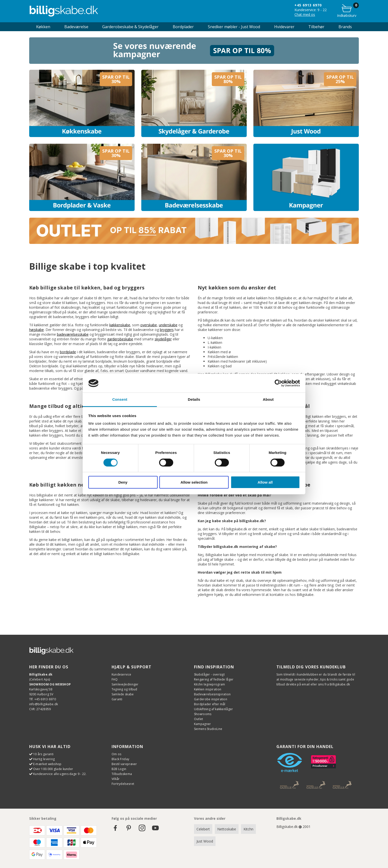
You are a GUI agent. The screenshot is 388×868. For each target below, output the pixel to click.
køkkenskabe (120, 325)
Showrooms (203, 714)
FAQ (115, 679)
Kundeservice (121, 674)
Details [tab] (194, 399)
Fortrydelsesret (123, 784)
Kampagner (203, 724)
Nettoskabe (227, 829)
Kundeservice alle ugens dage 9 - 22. (60, 774)
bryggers (167, 330)
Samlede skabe (123, 694)
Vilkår (116, 779)
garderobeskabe (120, 339)
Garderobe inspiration (211, 699)
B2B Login (119, 769)
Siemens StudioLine (208, 729)
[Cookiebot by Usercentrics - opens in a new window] (278, 383)
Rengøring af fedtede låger (214, 679)
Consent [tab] (120, 399)
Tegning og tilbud (124, 689)
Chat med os (305, 14)
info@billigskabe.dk (44, 704)
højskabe (36, 330)
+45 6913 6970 (308, 5)
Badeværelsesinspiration (212, 694)
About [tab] (268, 399)
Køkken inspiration (208, 689)
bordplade (68, 352)
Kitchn (248, 829)
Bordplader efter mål (210, 704)
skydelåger (163, 339)
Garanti (117, 699)
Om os (117, 754)
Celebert (203, 829)
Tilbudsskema (122, 774)
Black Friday (121, 759)
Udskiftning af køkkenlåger (214, 709)
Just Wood (205, 841)
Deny (123, 482)
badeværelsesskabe (73, 334)
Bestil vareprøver (124, 764)
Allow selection (194, 482)
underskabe (168, 325)
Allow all (265, 482)
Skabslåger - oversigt (209, 674)
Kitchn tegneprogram (210, 684)
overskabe (149, 325)
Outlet (199, 719)
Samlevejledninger (125, 684)
